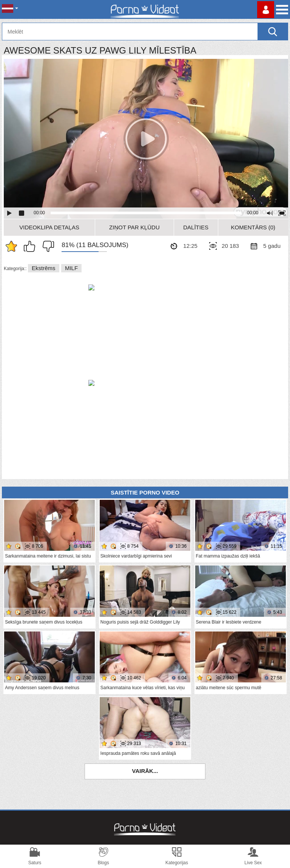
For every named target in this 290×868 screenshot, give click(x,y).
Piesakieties (266, 10)
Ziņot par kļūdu (134, 227)
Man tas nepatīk (46, 246)
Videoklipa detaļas (49, 227)
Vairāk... (145, 771)
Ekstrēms (44, 268)
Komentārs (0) (253, 227)
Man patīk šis (31, 246)
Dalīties (196, 227)
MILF (71, 268)
